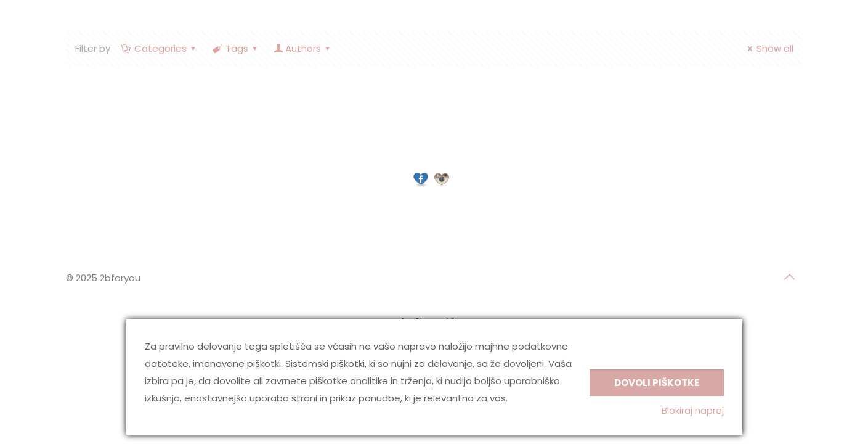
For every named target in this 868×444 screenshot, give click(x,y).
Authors (303, 48)
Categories (160, 48)
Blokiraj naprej (693, 410)
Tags (236, 48)
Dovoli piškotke (657, 383)
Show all (769, 48)
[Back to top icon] (790, 277)
